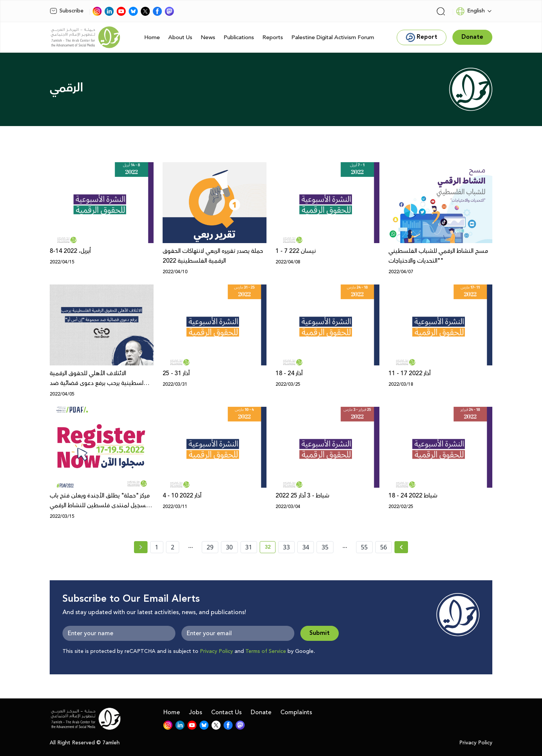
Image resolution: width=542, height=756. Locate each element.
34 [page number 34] (306, 547)
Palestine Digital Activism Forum (333, 37)
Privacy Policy (216, 651)
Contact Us (226, 712)
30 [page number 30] (229, 547)
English (470, 11)
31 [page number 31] (249, 547)
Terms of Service (266, 651)
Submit (320, 633)
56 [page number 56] (384, 547)
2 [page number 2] (173, 547)
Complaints (296, 712)
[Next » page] (401, 547)
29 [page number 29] (210, 547)
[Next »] (401, 547)
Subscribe (67, 11)
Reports (273, 37)
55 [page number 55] (364, 547)
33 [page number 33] (286, 547)
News (208, 37)
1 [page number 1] (157, 547)
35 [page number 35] (325, 547)
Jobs (196, 712)
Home (152, 37)
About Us (180, 37)
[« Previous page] (141, 547)
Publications (239, 37)
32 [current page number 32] (270, 548)
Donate (261, 712)
